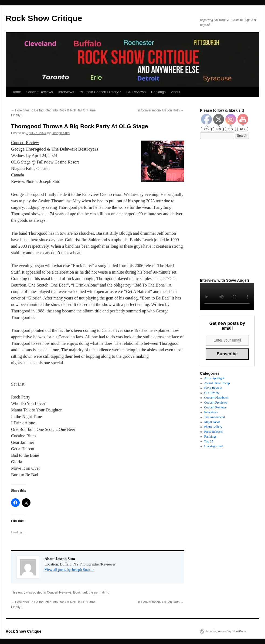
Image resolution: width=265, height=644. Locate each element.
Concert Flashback (216, 398)
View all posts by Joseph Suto (69, 570)
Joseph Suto (61, 133)
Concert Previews (216, 403)
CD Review (212, 393)
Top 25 (209, 441)
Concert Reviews (40, 92)
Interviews (66, 92)
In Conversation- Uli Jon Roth (161, 110)
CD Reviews (136, 92)
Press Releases (214, 432)
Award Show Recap (217, 383)
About (176, 92)
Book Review (213, 388)
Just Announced (215, 417)
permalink (101, 592)
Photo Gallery (213, 427)
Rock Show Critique (44, 18)
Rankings (158, 92)
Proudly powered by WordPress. (226, 631)
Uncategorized (214, 446)
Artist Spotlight (214, 378)
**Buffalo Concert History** (100, 92)
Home (16, 92)
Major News (212, 422)
